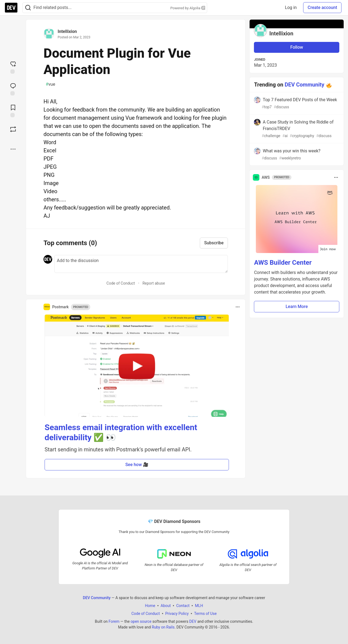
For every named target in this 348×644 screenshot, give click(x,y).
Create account (322, 7)
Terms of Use (205, 613)
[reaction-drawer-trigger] (13, 67)
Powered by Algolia (188, 8)
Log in (291, 7)
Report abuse (154, 283)
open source (141, 621)
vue (50, 84)
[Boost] (13, 129)
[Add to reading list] (13, 110)
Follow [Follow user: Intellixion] (297, 47)
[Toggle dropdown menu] (238, 307)
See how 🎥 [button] (137, 465)
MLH (199, 605)
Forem (114, 621)
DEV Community (304, 85)
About (166, 605)
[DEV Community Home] (11, 8)
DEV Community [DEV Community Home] (97, 597)
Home (150, 605)
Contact (183, 605)
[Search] (28, 8)
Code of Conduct (121, 283)
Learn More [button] (297, 306)
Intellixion (67, 31)
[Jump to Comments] (13, 89)
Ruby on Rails (163, 627)
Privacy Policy (177, 613)
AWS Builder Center (283, 263)
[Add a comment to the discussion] (141, 264)
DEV (193, 621)
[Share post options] (13, 149)
